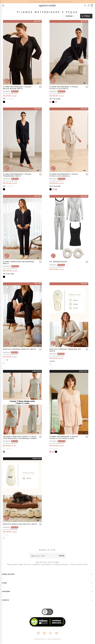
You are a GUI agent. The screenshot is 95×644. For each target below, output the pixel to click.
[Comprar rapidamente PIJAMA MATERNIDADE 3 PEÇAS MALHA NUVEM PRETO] (7, 81)
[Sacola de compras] (92, 6)
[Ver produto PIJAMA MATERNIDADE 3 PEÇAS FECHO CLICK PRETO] (69, 52)
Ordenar (70, 16)
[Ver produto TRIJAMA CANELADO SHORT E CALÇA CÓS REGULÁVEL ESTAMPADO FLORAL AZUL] (22, 402)
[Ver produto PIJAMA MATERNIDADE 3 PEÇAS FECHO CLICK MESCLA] (69, 140)
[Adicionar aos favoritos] (40, 87)
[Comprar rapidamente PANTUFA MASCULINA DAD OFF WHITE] (7, 518)
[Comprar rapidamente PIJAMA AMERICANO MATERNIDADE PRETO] (7, 256)
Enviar (62, 556)
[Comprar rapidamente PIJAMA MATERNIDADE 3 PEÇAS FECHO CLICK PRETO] (53, 81)
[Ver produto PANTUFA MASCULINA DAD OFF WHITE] (22, 490)
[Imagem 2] (40, 83)
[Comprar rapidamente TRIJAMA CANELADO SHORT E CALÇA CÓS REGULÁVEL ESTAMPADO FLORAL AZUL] (7, 431)
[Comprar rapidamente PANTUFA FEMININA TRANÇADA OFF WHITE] (53, 343)
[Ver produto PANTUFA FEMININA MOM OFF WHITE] (22, 315)
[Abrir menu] (3, 6)
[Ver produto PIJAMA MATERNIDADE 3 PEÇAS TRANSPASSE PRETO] (22, 140)
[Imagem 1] (38, 83)
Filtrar (86, 16)
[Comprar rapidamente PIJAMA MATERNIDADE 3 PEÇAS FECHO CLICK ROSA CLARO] (53, 431)
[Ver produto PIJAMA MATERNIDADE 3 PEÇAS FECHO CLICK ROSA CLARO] (69, 402)
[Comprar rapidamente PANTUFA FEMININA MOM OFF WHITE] (7, 343)
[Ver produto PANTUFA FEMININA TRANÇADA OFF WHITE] (69, 315)
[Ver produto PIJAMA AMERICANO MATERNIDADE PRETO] (22, 227)
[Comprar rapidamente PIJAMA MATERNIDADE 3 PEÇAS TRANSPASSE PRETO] (7, 168)
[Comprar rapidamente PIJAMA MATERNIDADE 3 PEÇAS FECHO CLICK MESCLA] (53, 168)
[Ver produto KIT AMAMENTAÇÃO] (69, 227)
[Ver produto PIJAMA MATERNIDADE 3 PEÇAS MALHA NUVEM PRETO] (22, 52)
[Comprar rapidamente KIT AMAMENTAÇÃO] (53, 256)
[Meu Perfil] (88, 6)
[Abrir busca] (85, 6)
